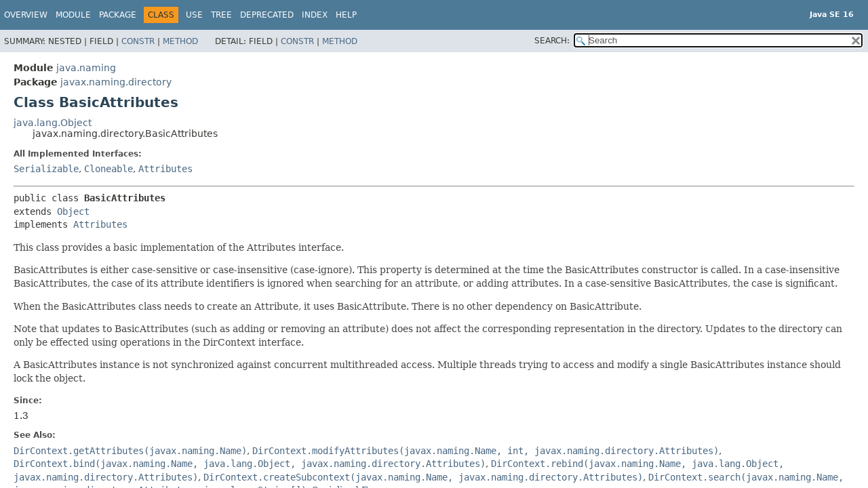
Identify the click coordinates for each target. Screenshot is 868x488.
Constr (138, 41)
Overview (26, 15)
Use (194, 15)
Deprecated (267, 15)
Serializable (46, 169)
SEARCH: (552, 41)
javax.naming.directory (116, 82)
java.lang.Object (53, 123)
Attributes (165, 169)
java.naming (86, 68)
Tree (221, 15)
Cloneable (108, 169)
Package (118, 15)
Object (73, 211)
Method (180, 41)
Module (73, 15)
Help (346, 15)
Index (315, 15)
